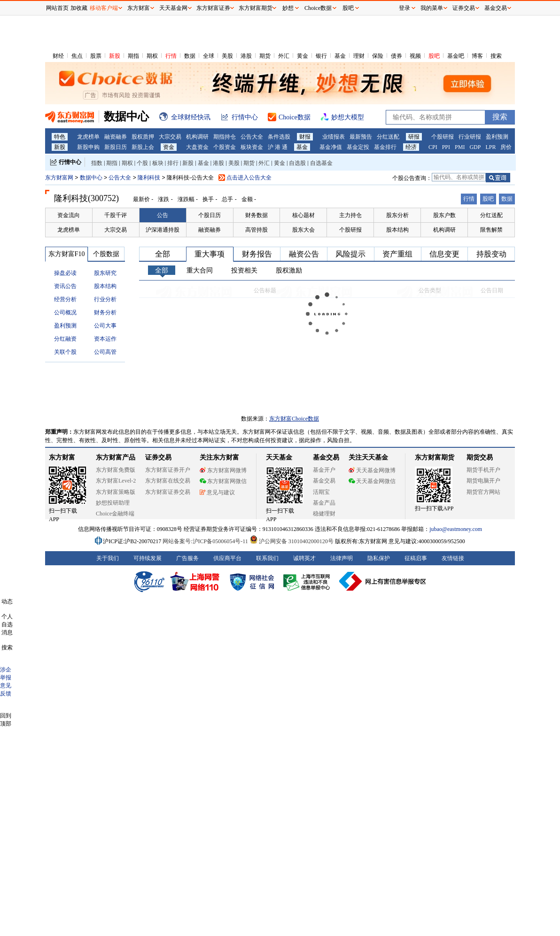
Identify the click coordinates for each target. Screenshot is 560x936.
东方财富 (62, 457)
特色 (60, 137)
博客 (477, 56)
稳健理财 (324, 514)
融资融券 (116, 137)
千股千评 (116, 215)
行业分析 (105, 299)
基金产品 (324, 503)
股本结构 (397, 230)
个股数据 (106, 254)
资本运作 (105, 339)
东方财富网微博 (223, 470)
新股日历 (116, 147)
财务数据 (257, 215)
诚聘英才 (304, 558)
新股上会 (143, 147)
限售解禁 (491, 230)
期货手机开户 (483, 470)
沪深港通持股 (163, 230)
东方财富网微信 (223, 481)
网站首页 (57, 8)
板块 (158, 163)
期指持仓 (225, 137)
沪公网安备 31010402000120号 (292, 541)
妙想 (288, 8)
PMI (460, 147)
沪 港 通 (278, 147)
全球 (209, 56)
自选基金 (321, 163)
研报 (414, 137)
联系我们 (267, 558)
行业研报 (470, 137)
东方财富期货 (435, 457)
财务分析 (105, 312)
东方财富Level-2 (116, 481)
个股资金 (225, 147)
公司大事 (105, 326)
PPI (446, 147)
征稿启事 (416, 558)
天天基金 (279, 457)
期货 (265, 56)
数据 (190, 56)
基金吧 (456, 56)
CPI (433, 147)
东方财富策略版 (116, 492)
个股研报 (443, 137)
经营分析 (65, 299)
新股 (115, 56)
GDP (475, 147)
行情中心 (70, 162)
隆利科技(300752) (86, 198)
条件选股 (279, 137)
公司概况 (65, 312)
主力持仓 (350, 215)
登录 (404, 8)
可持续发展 (148, 558)
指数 (97, 163)
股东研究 (105, 273)
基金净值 (331, 147)
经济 (411, 147)
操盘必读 (65, 273)
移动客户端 (104, 8)
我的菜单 (432, 8)
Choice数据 (318, 8)
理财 (359, 56)
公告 (163, 215)
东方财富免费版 (116, 470)
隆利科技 (150, 178)
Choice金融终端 (115, 514)
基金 (340, 56)
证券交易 (464, 8)
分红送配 (388, 137)
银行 (321, 56)
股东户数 (444, 215)
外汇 (284, 56)
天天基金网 (173, 8)
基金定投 (358, 147)
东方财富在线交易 (168, 481)
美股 (227, 56)
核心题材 (303, 215)
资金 (169, 147)
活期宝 (321, 492)
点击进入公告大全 (249, 178)
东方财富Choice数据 (294, 419)
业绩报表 (334, 137)
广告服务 (187, 558)
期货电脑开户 (483, 481)
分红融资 (65, 339)
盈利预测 (497, 137)
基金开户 (324, 470)
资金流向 (69, 215)
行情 (171, 56)
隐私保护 (379, 558)
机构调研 (197, 137)
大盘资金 (197, 147)
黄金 (303, 56)
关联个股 (65, 352)
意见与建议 (217, 492)
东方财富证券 (213, 8)
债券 (397, 56)
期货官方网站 (483, 492)
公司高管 (105, 352)
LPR (490, 147)
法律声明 (342, 558)
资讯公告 (65, 286)
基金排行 (385, 147)
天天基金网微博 (372, 470)
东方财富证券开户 (168, 470)
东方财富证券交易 (168, 492)
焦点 (77, 56)
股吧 (434, 56)
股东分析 (397, 215)
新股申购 (88, 147)
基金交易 (324, 481)
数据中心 (91, 178)
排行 (173, 163)
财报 (305, 137)
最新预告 (361, 137)
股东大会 (303, 230)
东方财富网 (59, 178)
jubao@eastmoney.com (456, 529)
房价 (506, 147)
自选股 (297, 163)
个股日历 (210, 215)
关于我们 (108, 558)
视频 (415, 56)
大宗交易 (170, 137)
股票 (96, 56)
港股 (246, 56)
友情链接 (453, 558)
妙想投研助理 (113, 503)
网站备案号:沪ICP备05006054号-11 (206, 541)
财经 (58, 56)
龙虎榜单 (88, 137)
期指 (133, 56)
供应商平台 (227, 558)
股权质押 (143, 137)
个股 (142, 163)
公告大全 (252, 137)
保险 (378, 56)
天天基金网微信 (372, 481)
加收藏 (79, 8)
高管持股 (257, 230)
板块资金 (252, 147)
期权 (152, 56)
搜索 (496, 56)
